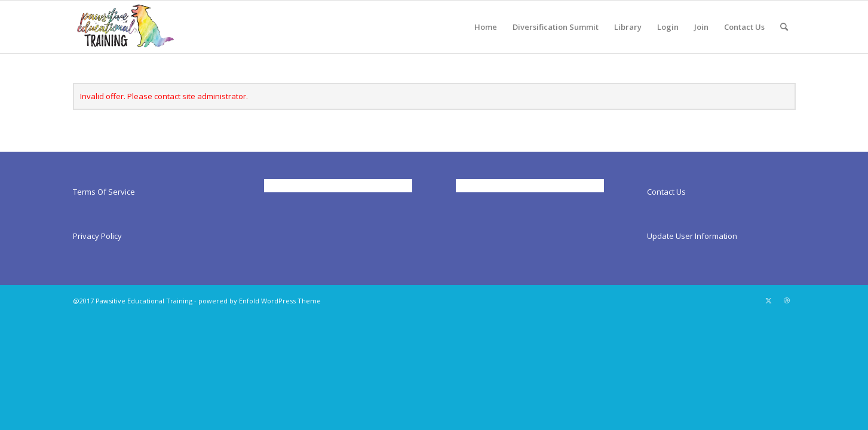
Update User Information (692, 236)
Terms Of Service (104, 192)
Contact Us (666, 192)
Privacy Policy (97, 236)
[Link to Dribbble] (787, 300)
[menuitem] (486, 27)
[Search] (784, 27)
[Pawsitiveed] (125, 27)
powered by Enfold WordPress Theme (260, 301)
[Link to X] (769, 300)
